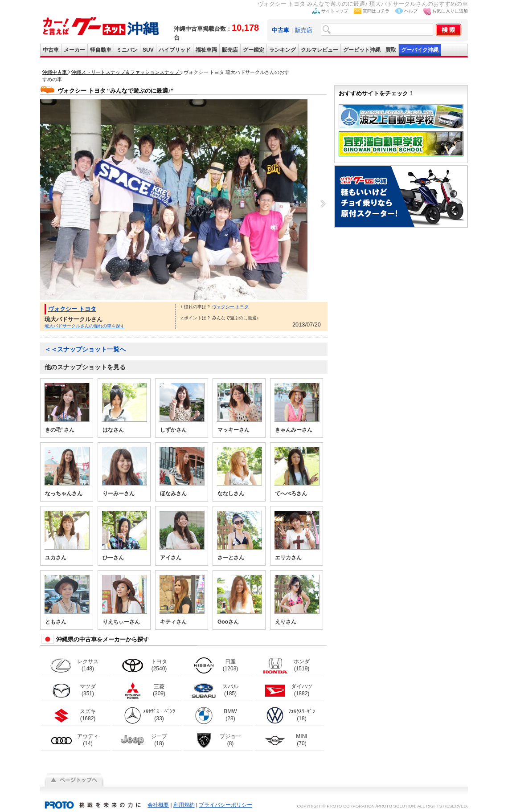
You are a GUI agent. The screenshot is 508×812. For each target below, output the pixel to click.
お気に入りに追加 (450, 11)
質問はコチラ (376, 11)
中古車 (51, 50)
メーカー (74, 50)
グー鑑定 (254, 50)
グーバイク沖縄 (420, 50)
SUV (148, 50)
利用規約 (184, 805)
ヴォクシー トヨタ (72, 309)
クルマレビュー (320, 50)
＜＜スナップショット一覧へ (85, 349)
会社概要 (158, 805)
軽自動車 (101, 50)
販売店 (304, 30)
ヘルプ (411, 11)
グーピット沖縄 (362, 50)
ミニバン (127, 50)
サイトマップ (335, 11)
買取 (391, 50)
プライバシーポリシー (225, 805)
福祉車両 (206, 50)
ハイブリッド (175, 50)
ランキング (283, 50)
